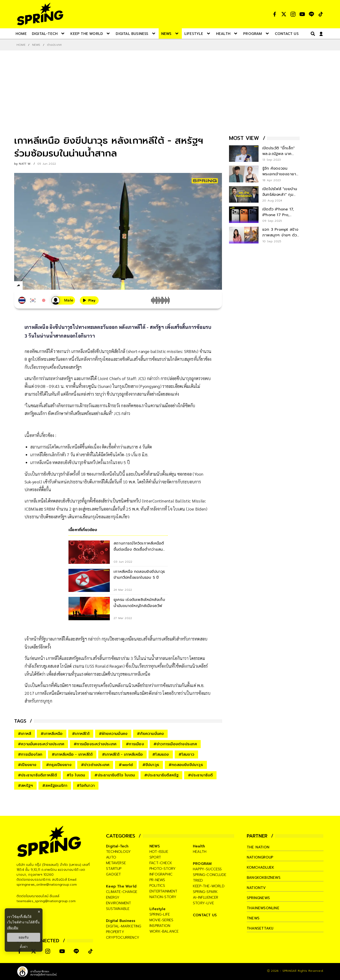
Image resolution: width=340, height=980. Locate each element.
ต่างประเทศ (54, 45)
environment (119, 903)
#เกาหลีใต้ (81, 734)
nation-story (163, 897)
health (200, 852)
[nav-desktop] (21, 34)
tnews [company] (253, 918)
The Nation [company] (258, 847)
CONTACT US (205, 915)
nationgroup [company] (260, 857)
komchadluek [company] (260, 867)
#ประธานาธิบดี (200, 775)
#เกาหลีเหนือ (52, 734)
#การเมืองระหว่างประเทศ (95, 744)
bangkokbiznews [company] (264, 878)
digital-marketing (124, 926)
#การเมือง (135, 744)
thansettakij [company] (260, 928)
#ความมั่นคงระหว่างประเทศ (41, 744)
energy (113, 897)
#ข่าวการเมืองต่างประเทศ (175, 744)
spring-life (160, 914)
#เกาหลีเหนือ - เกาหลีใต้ (72, 754)
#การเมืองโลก (30, 754)
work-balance (164, 931)
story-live (203, 903)
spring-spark (205, 892)
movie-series (161, 920)
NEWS (36, 45)
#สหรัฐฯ (25, 786)
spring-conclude (210, 875)
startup (114, 869)
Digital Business (121, 921)
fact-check (161, 863)
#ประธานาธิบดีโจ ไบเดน (115, 775)
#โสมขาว (186, 754)
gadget (113, 874)
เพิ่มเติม (13, 928)
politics (157, 886)
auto (111, 857)
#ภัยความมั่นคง (150, 734)
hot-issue (159, 852)
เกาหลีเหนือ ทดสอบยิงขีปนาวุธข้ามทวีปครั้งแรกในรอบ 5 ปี (80, 462)
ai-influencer (206, 897)
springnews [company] (258, 898)
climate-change (122, 892)
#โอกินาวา (86, 786)
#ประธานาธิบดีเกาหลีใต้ (38, 775)
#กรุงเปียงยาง (59, 765)
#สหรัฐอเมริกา (55, 786)
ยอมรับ (24, 937)
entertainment (164, 891)
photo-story (163, 869)
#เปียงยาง (27, 765)
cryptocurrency (123, 938)
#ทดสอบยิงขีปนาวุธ (186, 765)
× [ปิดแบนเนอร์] (39, 912)
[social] (275, 14)
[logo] (40, 14)
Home (21, 45)
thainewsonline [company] (263, 908)
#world (126, 765)
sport (155, 857)
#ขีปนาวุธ (151, 765)
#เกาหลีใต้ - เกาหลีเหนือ (122, 754)
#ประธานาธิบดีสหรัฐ (161, 775)
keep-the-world (209, 886)
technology (118, 852)
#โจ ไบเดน (76, 775)
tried (198, 880)
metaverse (116, 863)
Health (199, 846)
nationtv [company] (256, 888)
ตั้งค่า (24, 947)
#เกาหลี (25, 734)
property (115, 932)
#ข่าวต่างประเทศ (95, 765)
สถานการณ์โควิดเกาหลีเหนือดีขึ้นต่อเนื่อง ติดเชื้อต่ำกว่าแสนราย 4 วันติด (91, 447)
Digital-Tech (117, 846)
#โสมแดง (161, 754)
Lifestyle (157, 909)
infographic (161, 874)
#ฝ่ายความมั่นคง (113, 734)
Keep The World (121, 886)
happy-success (207, 869)
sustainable (118, 909)
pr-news (157, 880)
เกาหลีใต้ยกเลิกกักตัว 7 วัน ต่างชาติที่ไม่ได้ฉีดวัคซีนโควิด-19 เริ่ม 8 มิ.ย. (89, 454)
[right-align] (312, 34)
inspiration (160, 926)
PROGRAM (202, 864)
